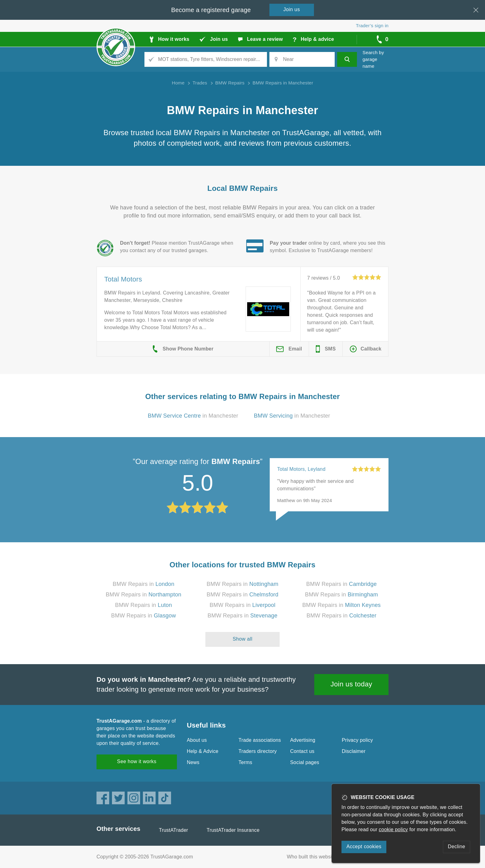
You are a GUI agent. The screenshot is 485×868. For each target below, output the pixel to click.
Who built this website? (313, 857)
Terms (245, 762)
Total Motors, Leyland (301, 469)
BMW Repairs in (143, 584)
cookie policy (393, 829)
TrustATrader (174, 830)
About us (197, 740)
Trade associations (260, 740)
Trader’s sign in (372, 26)
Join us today (352, 684)
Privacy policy (357, 740)
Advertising (303, 740)
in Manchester (193, 416)
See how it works (137, 761)
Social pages (305, 762)
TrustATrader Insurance (233, 830)
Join (292, 9)
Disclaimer (354, 751)
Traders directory (258, 751)
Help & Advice (203, 751)
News (193, 762)
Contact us (302, 751)
